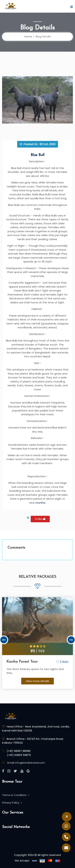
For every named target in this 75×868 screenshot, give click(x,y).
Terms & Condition (16, 795)
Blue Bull (37, 155)
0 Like (40, 519)
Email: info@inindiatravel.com (26, 763)
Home (28, 36)
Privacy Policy (12, 803)
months (40, 503)
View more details (37, 681)
